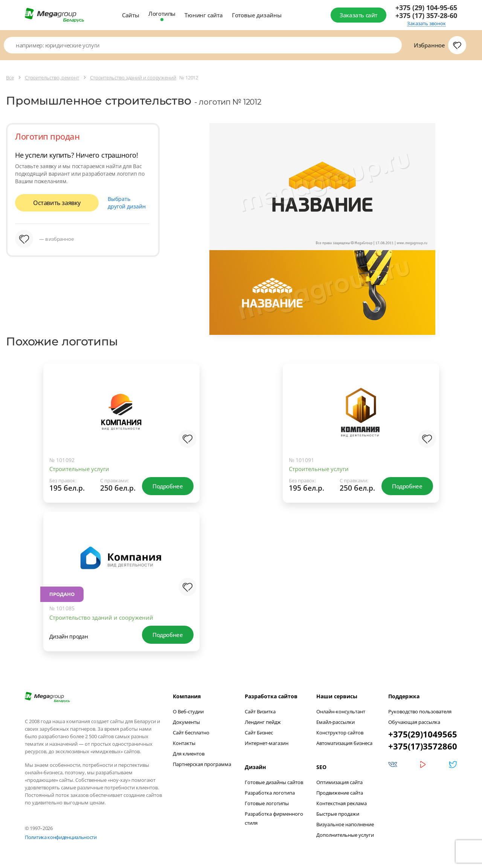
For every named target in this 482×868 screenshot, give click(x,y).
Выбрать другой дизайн (127, 203)
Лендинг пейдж (263, 722)
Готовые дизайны (257, 15)
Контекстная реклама (342, 803)
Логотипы (162, 14)
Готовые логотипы (267, 803)
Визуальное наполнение (345, 824)
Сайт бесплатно (191, 733)
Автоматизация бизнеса (344, 743)
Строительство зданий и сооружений (101, 617)
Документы (186, 722)
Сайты (131, 15)
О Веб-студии (188, 711)
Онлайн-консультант (341, 711)
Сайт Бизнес (259, 733)
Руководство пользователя (420, 711)
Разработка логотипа (270, 793)
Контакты (184, 743)
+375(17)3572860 (423, 746)
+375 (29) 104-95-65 (426, 8)
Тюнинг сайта (204, 15)
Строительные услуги (79, 469)
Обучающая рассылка (414, 722)
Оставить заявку (57, 203)
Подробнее (168, 486)
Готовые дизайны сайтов (274, 782)
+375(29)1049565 (423, 734)
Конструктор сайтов (340, 733)
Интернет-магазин (267, 743)
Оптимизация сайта (339, 782)
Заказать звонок (426, 24)
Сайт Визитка (260, 711)
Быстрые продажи (338, 814)
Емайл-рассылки (336, 722)
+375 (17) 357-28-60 (426, 16)
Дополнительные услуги (345, 835)
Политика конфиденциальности (61, 837)
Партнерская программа (202, 764)
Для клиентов (189, 754)
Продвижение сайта (340, 793)
